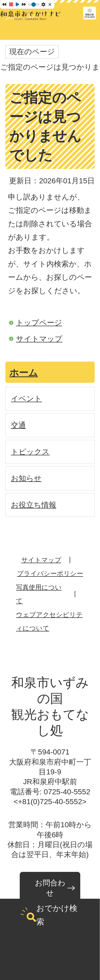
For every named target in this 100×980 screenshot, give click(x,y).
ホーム (24, 373)
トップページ (39, 323)
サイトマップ (39, 339)
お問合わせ (50, 888)
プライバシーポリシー (50, 573)
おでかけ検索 (57, 915)
